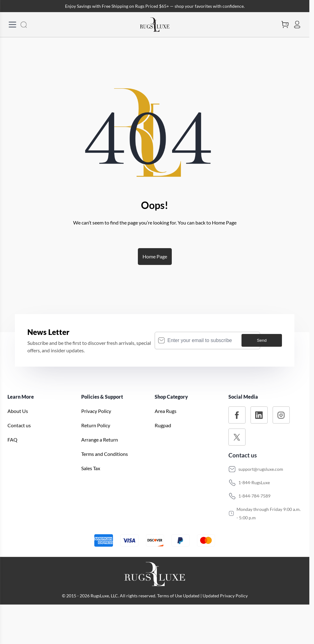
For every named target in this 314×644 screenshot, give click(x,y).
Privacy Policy (96, 411)
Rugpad (163, 425)
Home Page (155, 256)
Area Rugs (166, 411)
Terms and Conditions (105, 454)
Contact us (19, 425)
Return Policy (96, 425)
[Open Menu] (12, 25)
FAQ (12, 440)
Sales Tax (91, 468)
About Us (18, 411)
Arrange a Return (100, 440)
